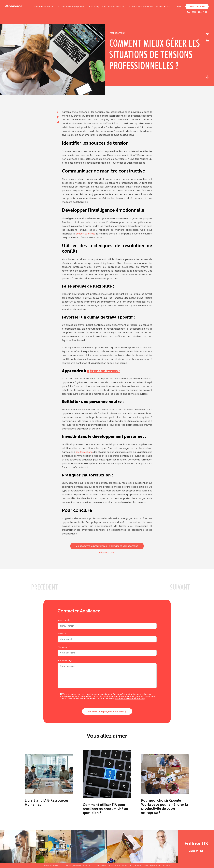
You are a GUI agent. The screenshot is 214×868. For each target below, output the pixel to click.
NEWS (179, 7)
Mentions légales (52, 865)
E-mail (107, 637)
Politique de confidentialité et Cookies (109, 865)
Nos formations (42, 7)
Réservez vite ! (107, 553)
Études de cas (163, 7)
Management (117, 33)
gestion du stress (85, 234)
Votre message (107, 674)
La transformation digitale (70, 7)
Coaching (94, 7)
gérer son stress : (103, 371)
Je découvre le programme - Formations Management (107, 546)
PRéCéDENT (44, 587)
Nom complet (107, 623)
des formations (84, 452)
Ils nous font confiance (141, 7)
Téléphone (107, 650)
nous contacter (197, 6)
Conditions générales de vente (75, 865)
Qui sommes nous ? (113, 7)
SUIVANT (180, 587)
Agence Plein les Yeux (160, 865)
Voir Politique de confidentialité (130, 698)
